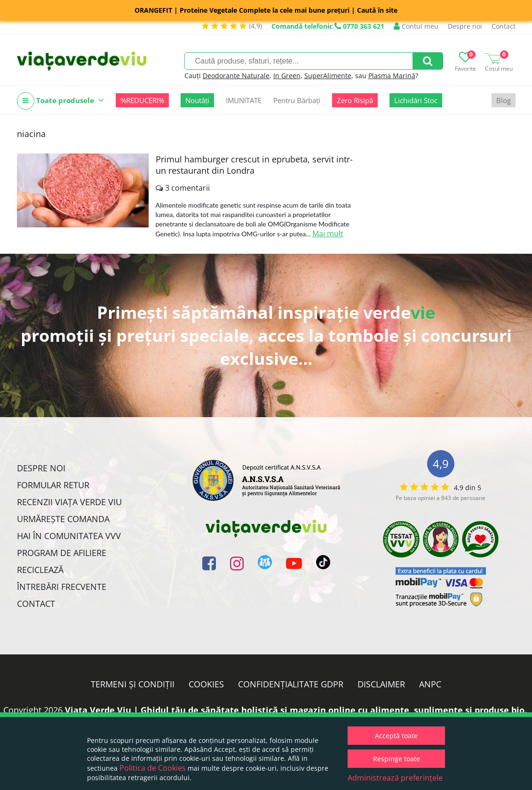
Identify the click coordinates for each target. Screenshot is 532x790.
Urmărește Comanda (63, 519)
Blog (504, 100)
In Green (287, 76)
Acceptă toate (396, 736)
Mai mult (328, 234)
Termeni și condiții (133, 684)
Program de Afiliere (62, 553)
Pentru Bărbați (297, 100)
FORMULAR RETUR (53, 485)
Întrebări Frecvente (62, 587)
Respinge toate (397, 759)
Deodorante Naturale (236, 76)
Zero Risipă (355, 100)
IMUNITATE (244, 100)
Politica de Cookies (153, 768)
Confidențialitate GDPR (291, 684)
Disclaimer (381, 684)
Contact (504, 26)
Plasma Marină (392, 76)
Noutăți (197, 100)
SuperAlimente (328, 76)
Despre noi (465, 26)
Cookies (206, 684)
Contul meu (416, 26)
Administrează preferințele (395, 778)
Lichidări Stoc (416, 100)
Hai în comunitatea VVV (69, 536)
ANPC (430, 684)
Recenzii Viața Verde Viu (69, 502)
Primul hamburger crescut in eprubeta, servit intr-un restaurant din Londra (254, 165)
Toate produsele (60, 101)
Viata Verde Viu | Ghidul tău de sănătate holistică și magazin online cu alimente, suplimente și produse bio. (296, 710)
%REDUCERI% (142, 100)
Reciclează (40, 570)
